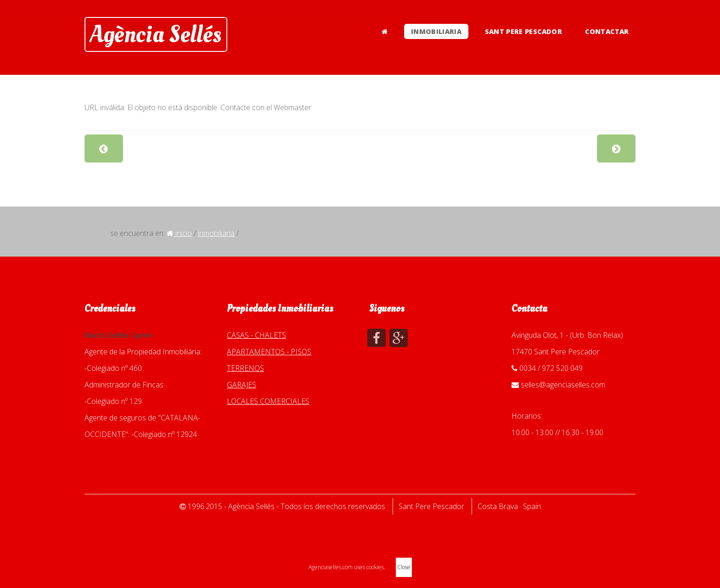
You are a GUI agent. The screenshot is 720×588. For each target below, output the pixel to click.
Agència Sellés (156, 34)
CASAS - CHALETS (256, 335)
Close (404, 567)
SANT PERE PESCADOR (523, 31)
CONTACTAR (607, 31)
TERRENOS (245, 368)
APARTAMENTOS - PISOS (269, 352)
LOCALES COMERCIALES (268, 401)
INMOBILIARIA (436, 31)
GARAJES (242, 385)
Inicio (179, 233)
